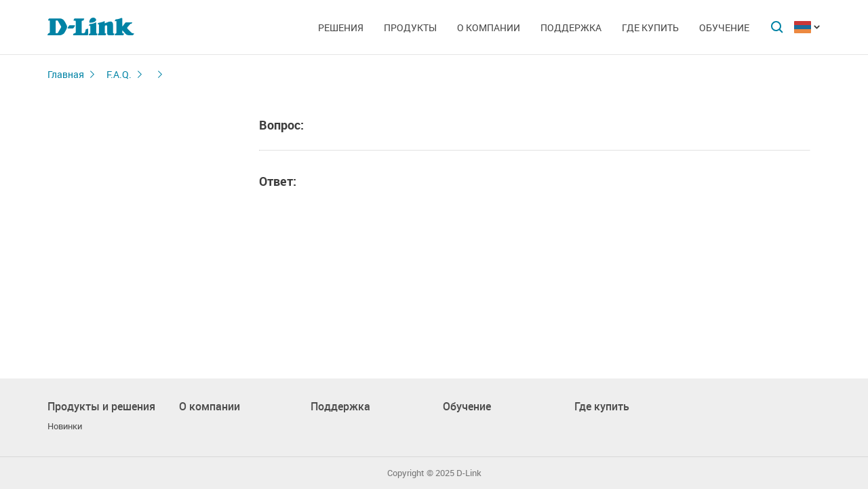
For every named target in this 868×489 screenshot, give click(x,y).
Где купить (650, 27)
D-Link (469, 473)
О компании (489, 27)
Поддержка (571, 27)
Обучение (724, 27)
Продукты (410, 27)
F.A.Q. (119, 74)
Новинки (65, 426)
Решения (341, 27)
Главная (66, 74)
